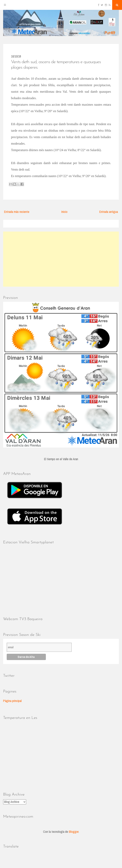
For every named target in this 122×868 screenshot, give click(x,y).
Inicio (64, 212)
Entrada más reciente (17, 212)
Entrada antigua (109, 212)
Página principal (12, 701)
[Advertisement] (61, 259)
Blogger (74, 832)
